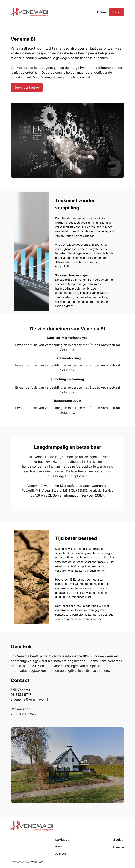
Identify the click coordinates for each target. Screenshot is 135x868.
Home (101, 12)
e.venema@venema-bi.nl (29, 699)
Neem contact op (27, 88)
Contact (116, 12)
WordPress (37, 862)
